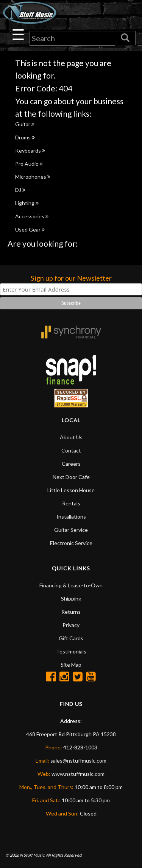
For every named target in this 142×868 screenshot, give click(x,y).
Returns (71, 612)
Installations (71, 517)
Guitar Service (71, 530)
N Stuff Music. (32, 855)
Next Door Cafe (71, 477)
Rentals (71, 503)
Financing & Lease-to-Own (71, 585)
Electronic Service (71, 543)
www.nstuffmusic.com (78, 774)
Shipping (71, 598)
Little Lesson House (71, 490)
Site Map (71, 665)
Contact (71, 450)
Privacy (71, 625)
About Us (71, 437)
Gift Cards (71, 638)
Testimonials (71, 651)
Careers (71, 464)
